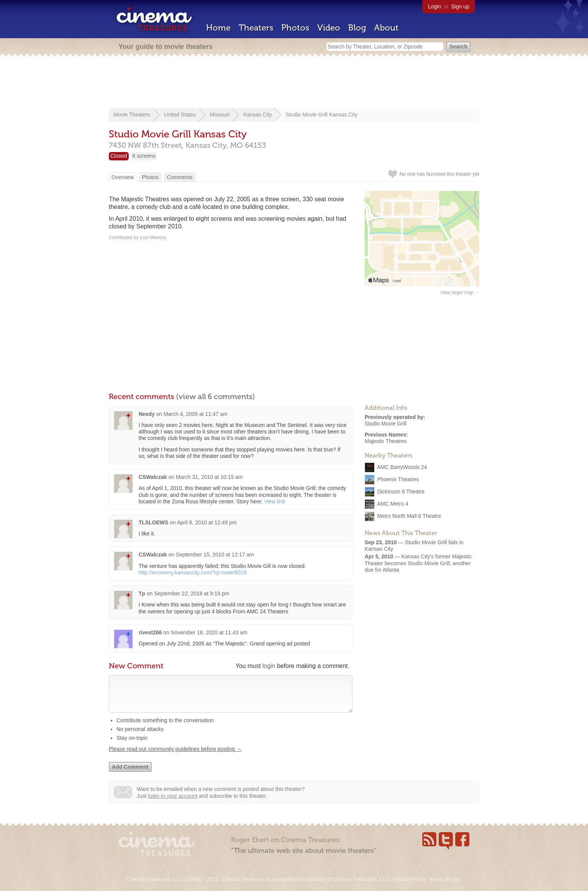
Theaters (256, 28)
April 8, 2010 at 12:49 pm (207, 522)
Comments (180, 177)
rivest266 (150, 632)
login (269, 666)
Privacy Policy (409, 879)
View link (274, 501)
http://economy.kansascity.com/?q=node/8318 (193, 572)
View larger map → (460, 293)
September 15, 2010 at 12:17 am (215, 555)
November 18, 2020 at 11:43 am (209, 632)
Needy (147, 414)
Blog (357, 28)
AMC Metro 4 (393, 504)
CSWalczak (153, 477)
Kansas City (258, 115)
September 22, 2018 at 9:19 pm (191, 593)
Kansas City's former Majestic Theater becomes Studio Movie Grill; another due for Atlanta (418, 563)
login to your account (173, 804)
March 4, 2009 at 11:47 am (195, 414)
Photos (295, 28)
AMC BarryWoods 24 (402, 467)
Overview (123, 177)
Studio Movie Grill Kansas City (321, 115)
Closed (119, 156)
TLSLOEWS (153, 522)
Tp (142, 593)
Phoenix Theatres (398, 479)
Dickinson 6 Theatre (401, 492)
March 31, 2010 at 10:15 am (209, 477)
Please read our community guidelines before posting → (175, 757)
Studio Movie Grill (386, 424)
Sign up (460, 6)
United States (180, 115)
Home (218, 28)
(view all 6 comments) (216, 396)
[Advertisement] (294, 83)
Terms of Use (444, 879)
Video (329, 28)
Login (435, 6)
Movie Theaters (132, 115)
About (386, 28)
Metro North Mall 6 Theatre (409, 516)
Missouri (220, 115)
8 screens (144, 156)
